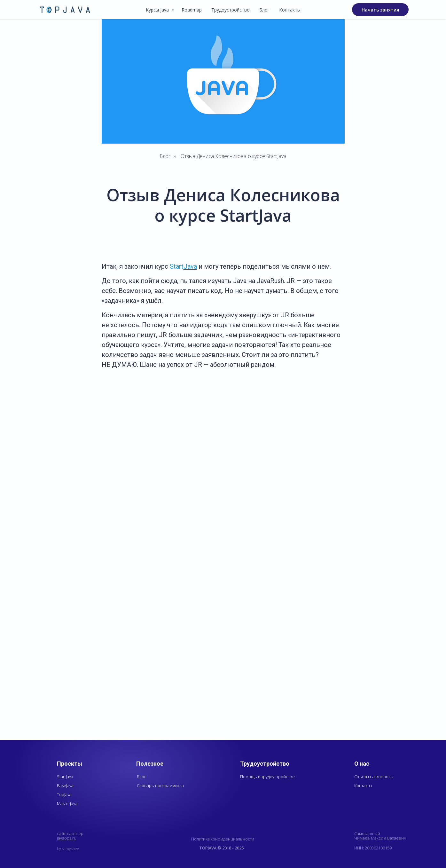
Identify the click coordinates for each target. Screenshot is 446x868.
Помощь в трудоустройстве (267, 777)
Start (177, 266)
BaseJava (65, 785)
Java (190, 266)
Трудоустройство (231, 10)
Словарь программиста (160, 785)
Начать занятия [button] (380, 10)
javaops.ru (67, 838)
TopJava (64, 794)
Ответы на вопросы (374, 777)
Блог (264, 10)
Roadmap (192, 10)
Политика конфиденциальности (223, 839)
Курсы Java (158, 10)
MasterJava (67, 803)
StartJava (65, 777)
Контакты (290, 10)
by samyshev (68, 849)
